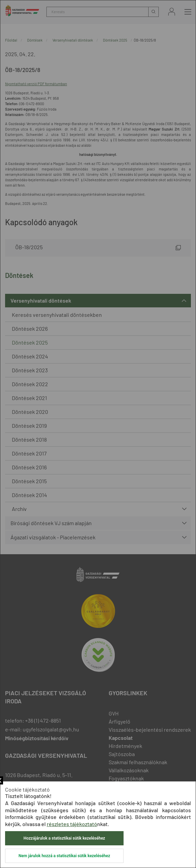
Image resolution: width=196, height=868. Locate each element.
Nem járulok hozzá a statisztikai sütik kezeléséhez (64, 856)
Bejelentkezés (172, 12)
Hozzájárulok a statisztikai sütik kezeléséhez (64, 838)
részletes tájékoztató (72, 824)
